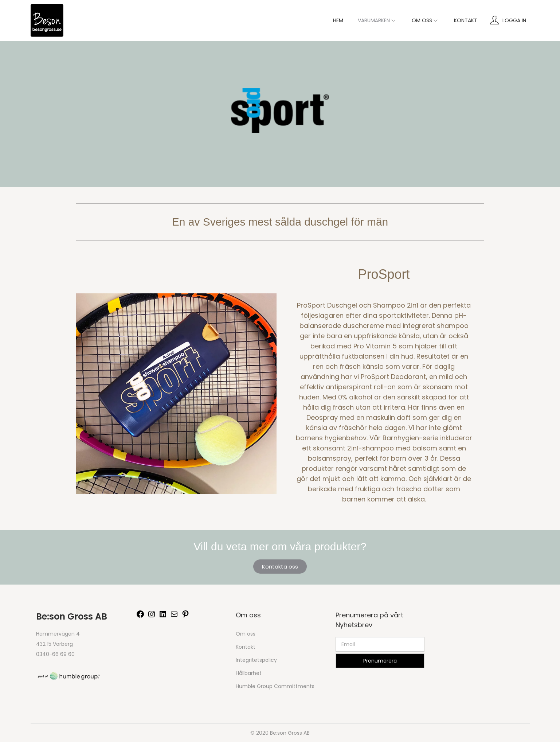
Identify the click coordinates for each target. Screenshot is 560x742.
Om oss (246, 634)
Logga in (514, 20)
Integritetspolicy (256, 660)
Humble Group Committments (275, 686)
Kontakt (246, 647)
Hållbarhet (249, 673)
